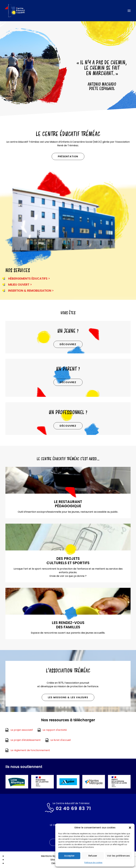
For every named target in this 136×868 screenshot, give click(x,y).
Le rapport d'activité (55, 730)
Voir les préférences (118, 856)
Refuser (93, 856)
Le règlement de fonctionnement (30, 750)
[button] (130, 828)
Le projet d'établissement (26, 740)
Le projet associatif (22, 730)
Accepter (69, 856)
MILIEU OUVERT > (20, 285)
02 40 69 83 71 (73, 808)
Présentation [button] (68, 156)
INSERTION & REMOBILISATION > (31, 291)
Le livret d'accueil (61, 740)
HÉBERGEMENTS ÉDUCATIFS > (29, 279)
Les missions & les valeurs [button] (68, 697)
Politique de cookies (93, 863)
